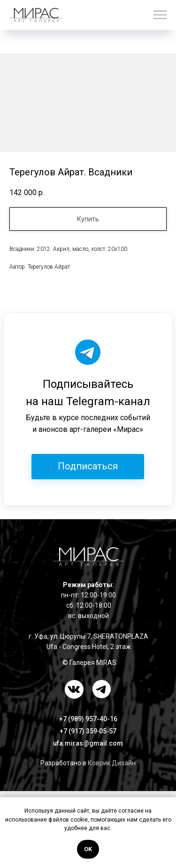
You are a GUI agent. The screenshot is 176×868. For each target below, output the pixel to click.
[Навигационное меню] (160, 15)
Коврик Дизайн (112, 763)
